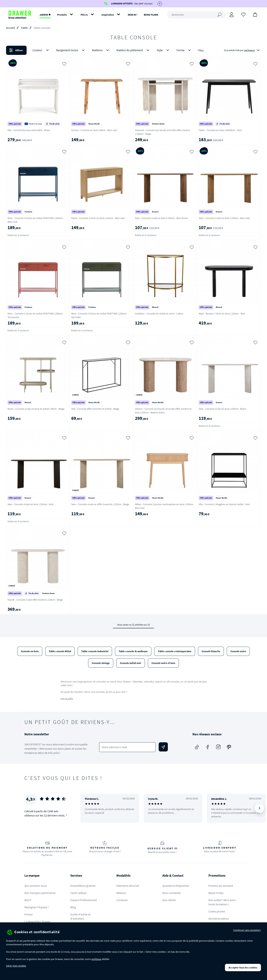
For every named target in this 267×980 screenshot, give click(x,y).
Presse (29, 914)
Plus (201, 50)
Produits (62, 15)
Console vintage (101, 663)
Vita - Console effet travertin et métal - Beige (95, 409)
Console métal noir (131, 663)
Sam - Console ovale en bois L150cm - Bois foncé (161, 218)
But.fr (28, 900)
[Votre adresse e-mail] (128, 747)
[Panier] (255, 14)
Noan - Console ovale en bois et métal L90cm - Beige (36, 409)
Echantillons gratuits (83, 886)
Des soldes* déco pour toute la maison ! (222, 902)
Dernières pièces (219, 919)
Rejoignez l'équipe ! (37, 907)
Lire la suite (67, 698)
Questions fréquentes (176, 886)
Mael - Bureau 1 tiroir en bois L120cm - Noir (222, 314)
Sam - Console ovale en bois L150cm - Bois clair (224, 218)
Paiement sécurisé (128, 886)
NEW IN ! (133, 15)
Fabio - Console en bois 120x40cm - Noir (220, 130)
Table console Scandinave (133, 651)
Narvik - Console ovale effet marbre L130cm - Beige (35, 600)
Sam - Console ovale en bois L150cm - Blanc (222, 409)
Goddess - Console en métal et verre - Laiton (159, 314)
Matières (101, 50)
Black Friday (216, 893)
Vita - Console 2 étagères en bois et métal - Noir (224, 504)
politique (96, 959)
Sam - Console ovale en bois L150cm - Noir (31, 504)
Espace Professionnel (84, 900)
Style (164, 50)
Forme (184, 50)
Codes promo (217, 911)
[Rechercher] (196, 15)
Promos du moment (221, 886)
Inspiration (108, 15)
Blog (73, 907)
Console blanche (211, 651)
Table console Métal (60, 651)
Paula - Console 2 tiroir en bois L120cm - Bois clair (98, 218)
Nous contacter (172, 893)
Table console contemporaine (175, 651)
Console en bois (30, 651)
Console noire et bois (163, 663)
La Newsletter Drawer (38, 921)
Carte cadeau (78, 893)
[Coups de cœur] (243, 14)
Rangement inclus (71, 50)
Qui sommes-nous (36, 886)
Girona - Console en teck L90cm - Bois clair (94, 130)
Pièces (84, 15)
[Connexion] (232, 15)
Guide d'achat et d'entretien (80, 916)
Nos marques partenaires (40, 893)
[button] (133, 50)
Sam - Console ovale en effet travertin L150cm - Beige (100, 504)
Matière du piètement (133, 50)
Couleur (41, 50)
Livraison (122, 900)
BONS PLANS (151, 15)
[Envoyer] (163, 747)
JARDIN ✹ (45, 15)
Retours (121, 893)
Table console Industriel (95, 651)
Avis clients (169, 900)
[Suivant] (259, 808)
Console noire (238, 651)
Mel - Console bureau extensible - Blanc (29, 130)
